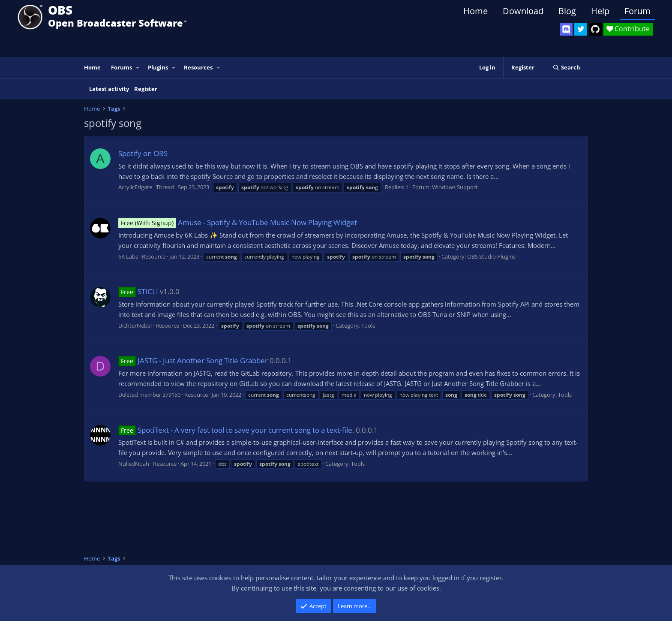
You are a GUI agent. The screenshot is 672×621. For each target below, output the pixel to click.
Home (475, 11)
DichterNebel (135, 326)
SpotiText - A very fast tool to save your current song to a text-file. (236, 430)
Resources (198, 67)
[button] (138, 68)
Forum (637, 11)
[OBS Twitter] (581, 29)
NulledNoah (134, 464)
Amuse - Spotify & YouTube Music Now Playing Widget (238, 222)
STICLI (138, 291)
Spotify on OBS (143, 153)
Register (146, 89)
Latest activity (109, 89)
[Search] (566, 68)
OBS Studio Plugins (491, 256)
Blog (567, 11)
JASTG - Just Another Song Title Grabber (193, 360)
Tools (368, 326)
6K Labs (128, 256)
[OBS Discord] (566, 29)
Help (600, 11)
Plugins (158, 67)
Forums (121, 67)
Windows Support (455, 187)
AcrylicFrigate (135, 187)
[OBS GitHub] (595, 29)
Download (523, 11)
